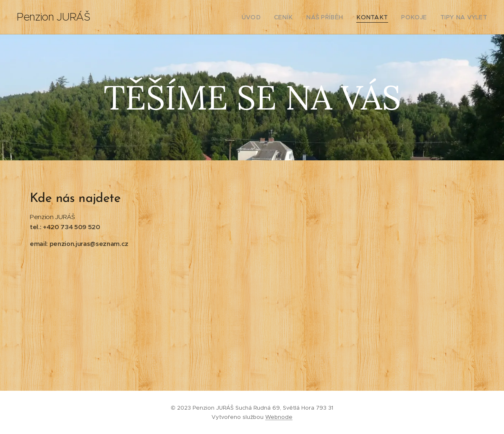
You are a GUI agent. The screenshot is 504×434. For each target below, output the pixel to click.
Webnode (279, 417)
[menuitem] (269, 17)
